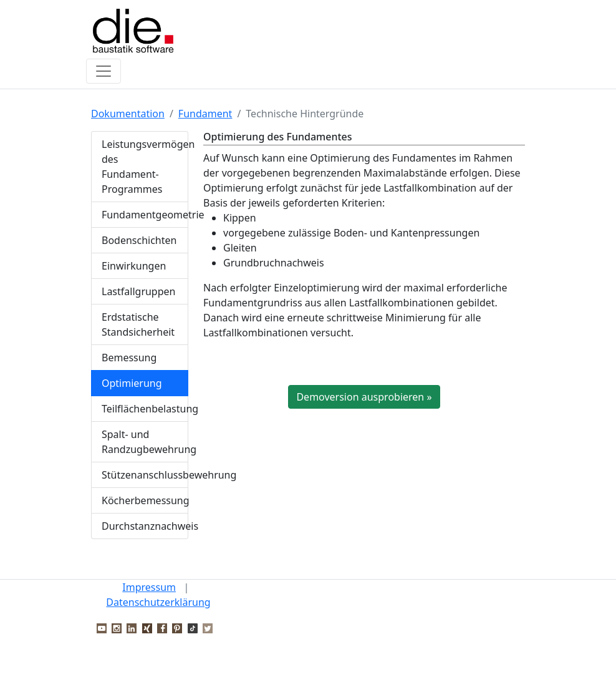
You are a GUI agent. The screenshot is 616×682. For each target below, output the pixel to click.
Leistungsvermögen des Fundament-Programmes (145, 167)
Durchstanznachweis (145, 526)
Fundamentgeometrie (145, 215)
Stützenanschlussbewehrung (145, 475)
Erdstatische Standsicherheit (138, 324)
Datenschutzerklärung (158, 602)
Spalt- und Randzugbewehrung (145, 442)
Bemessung (129, 358)
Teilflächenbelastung (145, 409)
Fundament (205, 114)
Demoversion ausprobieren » (364, 397)
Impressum (149, 587)
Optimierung (132, 383)
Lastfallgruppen (138, 291)
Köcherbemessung (145, 500)
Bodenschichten (139, 240)
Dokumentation (128, 114)
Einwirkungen (134, 266)
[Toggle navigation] (103, 71)
